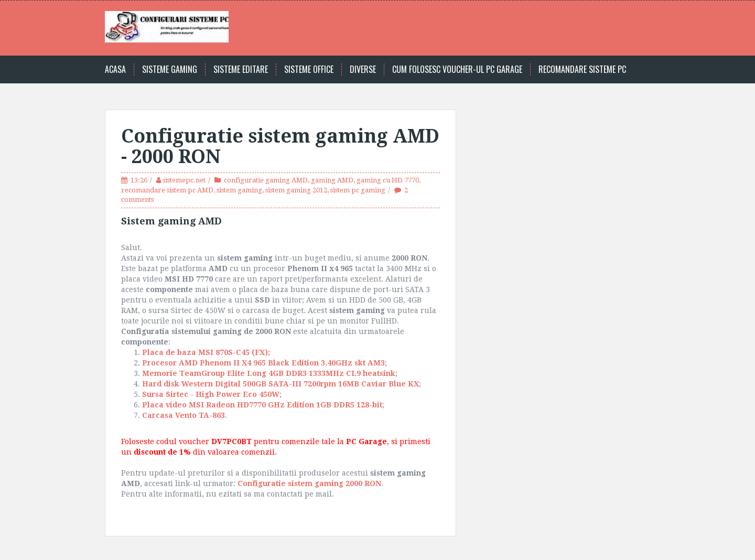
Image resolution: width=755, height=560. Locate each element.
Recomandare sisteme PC (582, 69)
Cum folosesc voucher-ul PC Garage (457, 69)
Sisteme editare (241, 69)
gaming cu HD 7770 (388, 180)
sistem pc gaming (358, 190)
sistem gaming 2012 (296, 190)
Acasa (115, 69)
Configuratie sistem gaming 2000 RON (309, 483)
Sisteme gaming (170, 69)
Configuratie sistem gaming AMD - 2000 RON (280, 147)
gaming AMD (332, 180)
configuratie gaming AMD (266, 180)
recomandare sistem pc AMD (167, 190)
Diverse (363, 69)
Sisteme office (309, 69)
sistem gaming (239, 190)
